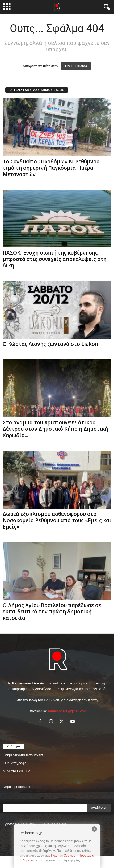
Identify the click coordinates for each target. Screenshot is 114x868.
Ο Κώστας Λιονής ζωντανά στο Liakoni (51, 344)
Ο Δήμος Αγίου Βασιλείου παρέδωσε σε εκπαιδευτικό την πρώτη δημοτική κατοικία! (52, 612)
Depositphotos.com (17, 787)
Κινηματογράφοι (15, 763)
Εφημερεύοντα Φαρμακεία (23, 755)
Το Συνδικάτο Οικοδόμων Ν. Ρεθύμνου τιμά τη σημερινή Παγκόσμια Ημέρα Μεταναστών (51, 168)
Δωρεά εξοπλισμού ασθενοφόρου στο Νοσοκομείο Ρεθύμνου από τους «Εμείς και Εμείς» (57, 520)
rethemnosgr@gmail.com (67, 711)
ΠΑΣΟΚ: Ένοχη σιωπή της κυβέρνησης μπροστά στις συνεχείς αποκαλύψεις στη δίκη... (55, 259)
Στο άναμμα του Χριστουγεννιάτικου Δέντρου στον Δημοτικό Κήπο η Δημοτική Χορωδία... (55, 429)
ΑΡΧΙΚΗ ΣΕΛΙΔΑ (76, 66)
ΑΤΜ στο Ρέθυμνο (16, 771)
